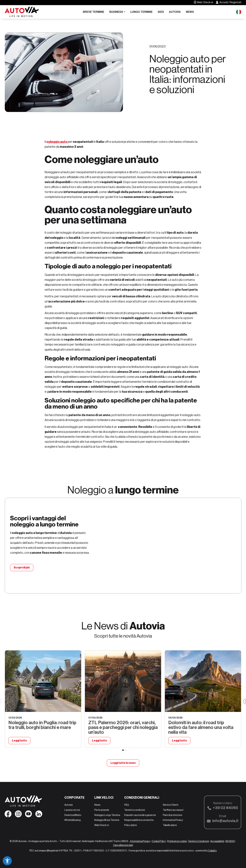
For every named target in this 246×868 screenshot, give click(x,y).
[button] (7, 861)
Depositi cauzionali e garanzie (140, 815)
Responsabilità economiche (139, 820)
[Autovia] (22, 12)
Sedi (161, 12)
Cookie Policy (159, 841)
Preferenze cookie (177, 841)
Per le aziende (102, 810)
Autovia (175, 12)
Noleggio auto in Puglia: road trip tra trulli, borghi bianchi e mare (42, 725)
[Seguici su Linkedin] (39, 815)
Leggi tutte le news (123, 763)
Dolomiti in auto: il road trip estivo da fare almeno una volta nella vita (201, 727)
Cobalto (212, 851)
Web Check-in (102, 825)
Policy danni (131, 825)
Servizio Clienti (171, 805)
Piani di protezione (172, 815)
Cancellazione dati (123, 845)
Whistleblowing (73, 820)
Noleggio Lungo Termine (107, 815)
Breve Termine (94, 12)
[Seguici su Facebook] (8, 815)
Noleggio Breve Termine (107, 820)
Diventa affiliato (73, 815)
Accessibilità (217, 841)
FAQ (127, 805)
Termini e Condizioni (199, 841)
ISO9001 (230, 841)
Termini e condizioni (135, 810)
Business (116, 12)
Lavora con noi (72, 810)
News (190, 12)
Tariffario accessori (173, 810)
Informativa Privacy (173, 820)
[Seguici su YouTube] (29, 815)
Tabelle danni (170, 825)
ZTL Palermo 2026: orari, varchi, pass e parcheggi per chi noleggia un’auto (123, 727)
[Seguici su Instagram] (18, 815)
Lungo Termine (141, 12)
